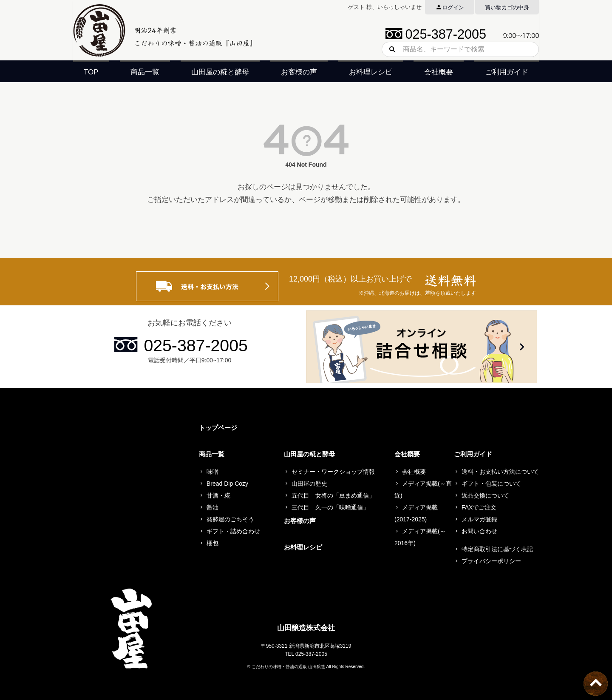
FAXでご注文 (479, 507)
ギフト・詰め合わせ (233, 531)
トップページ (218, 428)
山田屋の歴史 (309, 484)
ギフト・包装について (491, 484)
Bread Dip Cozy (227, 484)
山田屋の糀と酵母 (220, 72)
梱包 (212, 543)
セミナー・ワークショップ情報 (333, 472)
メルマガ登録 (479, 519)
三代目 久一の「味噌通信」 (330, 507)
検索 (389, 49)
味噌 (212, 472)
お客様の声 (299, 72)
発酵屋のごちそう (230, 519)
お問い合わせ (479, 531)
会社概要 (439, 72)
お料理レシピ (371, 72)
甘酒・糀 (218, 495)
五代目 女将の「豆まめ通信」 (333, 495)
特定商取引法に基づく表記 (497, 549)
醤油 (212, 507)
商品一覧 (145, 72)
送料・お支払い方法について (500, 472)
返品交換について (485, 495)
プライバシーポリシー (491, 561)
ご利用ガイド (507, 72)
